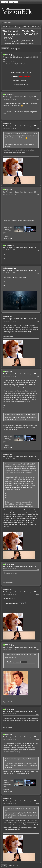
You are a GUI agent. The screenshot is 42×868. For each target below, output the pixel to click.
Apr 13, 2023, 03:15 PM (10, 376)
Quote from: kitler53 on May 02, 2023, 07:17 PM (21, 655)
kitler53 (8, 124)
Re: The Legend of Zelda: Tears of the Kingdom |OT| (20, 97)
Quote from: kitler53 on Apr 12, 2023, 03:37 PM (21, 415)
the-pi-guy (10, 55)
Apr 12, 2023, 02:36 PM (10, 99)
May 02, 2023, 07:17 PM (10, 594)
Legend (8, 190)
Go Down (5, 49)
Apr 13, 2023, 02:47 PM (10, 321)
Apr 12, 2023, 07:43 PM (10, 194)
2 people (6, 727)
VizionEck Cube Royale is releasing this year (8, 230)
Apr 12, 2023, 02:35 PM (10, 62)
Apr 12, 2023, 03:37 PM (10, 128)
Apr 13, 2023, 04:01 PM (10, 459)
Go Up (4, 865)
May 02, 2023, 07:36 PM (10, 714)
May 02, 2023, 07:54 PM (10, 739)
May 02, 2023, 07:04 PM (10, 569)
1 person (6, 337)
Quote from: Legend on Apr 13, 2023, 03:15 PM (21, 464)
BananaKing (10, 268)
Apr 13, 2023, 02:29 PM (10, 273)
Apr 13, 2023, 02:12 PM (10, 250)
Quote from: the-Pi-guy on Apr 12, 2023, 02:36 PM (22, 133)
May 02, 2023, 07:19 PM (10, 649)
